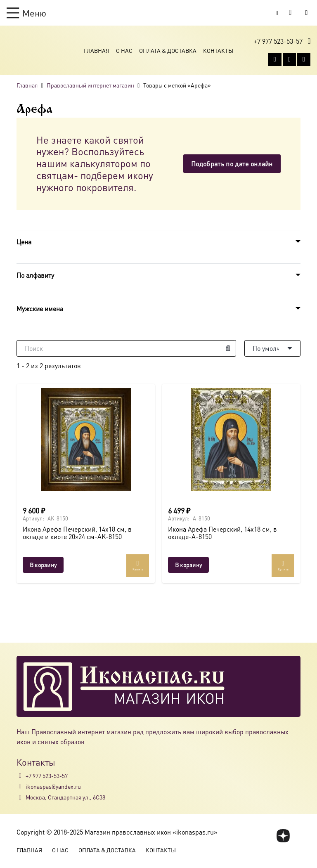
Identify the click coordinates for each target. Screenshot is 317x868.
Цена (24, 242)
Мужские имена (40, 309)
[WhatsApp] (289, 59)
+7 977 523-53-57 (47, 776)
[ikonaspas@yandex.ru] (21, 786)
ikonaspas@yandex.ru (53, 786)
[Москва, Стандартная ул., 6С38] (21, 797)
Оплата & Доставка (168, 50)
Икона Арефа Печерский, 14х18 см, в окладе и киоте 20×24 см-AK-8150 (77, 533)
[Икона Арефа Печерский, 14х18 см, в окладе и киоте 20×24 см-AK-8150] (86, 440)
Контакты (218, 50)
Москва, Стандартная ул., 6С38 (65, 797)
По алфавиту (35, 275)
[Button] (306, 13)
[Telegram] (304, 59)
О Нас (124, 50)
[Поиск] (126, 348)
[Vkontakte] (275, 59)
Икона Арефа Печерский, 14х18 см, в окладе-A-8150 (222, 533)
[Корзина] (291, 13)
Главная (97, 50)
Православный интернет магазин (90, 85)
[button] (26, 13)
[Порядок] (272, 348)
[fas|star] (283, 836)
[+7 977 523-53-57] (21, 776)
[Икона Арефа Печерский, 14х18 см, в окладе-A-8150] (231, 440)
